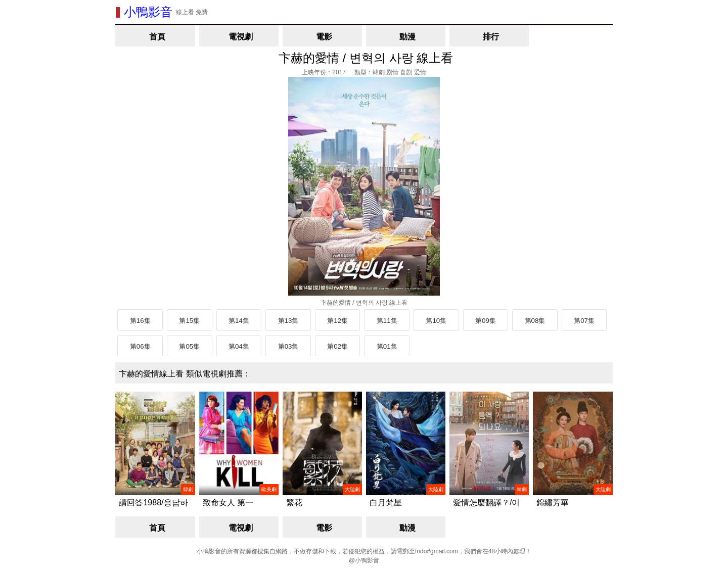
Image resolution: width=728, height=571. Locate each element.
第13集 (288, 321)
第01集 (387, 346)
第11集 (387, 321)
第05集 (189, 346)
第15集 (189, 321)
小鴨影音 (148, 12)
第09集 (486, 321)
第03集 (288, 346)
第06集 (140, 346)
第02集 (337, 346)
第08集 (535, 321)
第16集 (140, 321)
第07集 (584, 321)
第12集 (337, 321)
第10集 (436, 321)
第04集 (239, 346)
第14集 (239, 321)
